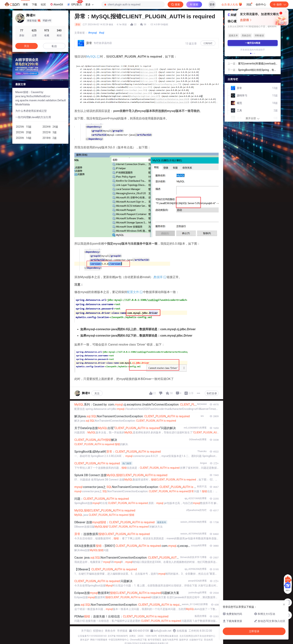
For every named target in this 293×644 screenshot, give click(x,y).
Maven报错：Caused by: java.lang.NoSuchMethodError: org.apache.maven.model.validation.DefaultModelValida (41, 98)
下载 (34, 4)
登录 (212, 4)
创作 (279, 4)
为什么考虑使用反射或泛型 (31, 111)
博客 (25, 4)
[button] (251, 53)
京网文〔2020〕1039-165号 (143, 636)
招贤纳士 (98, 631)
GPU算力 (75, 3)
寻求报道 (122, 631)
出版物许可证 (196, 640)
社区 (43, 4)
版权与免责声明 (170, 640)
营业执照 (208, 640)
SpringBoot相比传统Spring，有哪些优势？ (257, 70)
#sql (102, 33)
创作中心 (261, 4)
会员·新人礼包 (232, 4)
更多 (90, 4)
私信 (54, 46)
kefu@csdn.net (163, 631)
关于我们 (86, 631)
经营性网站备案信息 (168, 636)
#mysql (92, 33)
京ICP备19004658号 (118, 636)
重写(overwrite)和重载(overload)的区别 (257, 64)
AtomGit (56, 4)
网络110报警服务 (99, 640)
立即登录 (184, 35)
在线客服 (182, 631)
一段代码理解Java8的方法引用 (33, 117)
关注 (97, 393)
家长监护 (85, 640)
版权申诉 (184, 640)
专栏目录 (212, 393)
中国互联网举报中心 (119, 640)
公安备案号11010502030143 (92, 636)
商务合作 (110, 631)
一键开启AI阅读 (253, 43)
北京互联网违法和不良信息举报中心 (197, 636)
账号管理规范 (155, 640)
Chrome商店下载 (138, 640)
